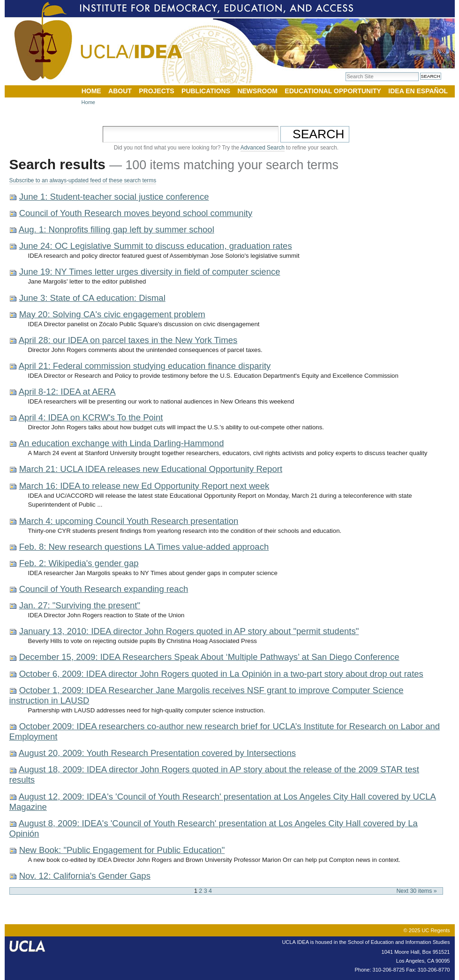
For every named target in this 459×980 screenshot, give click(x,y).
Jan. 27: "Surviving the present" (80, 605)
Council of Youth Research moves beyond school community (136, 213)
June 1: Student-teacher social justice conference (114, 197)
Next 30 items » (416, 891)
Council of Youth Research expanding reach (104, 589)
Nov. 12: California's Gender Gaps (85, 876)
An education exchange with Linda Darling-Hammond (121, 443)
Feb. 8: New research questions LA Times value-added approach (144, 547)
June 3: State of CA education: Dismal (92, 298)
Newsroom (257, 91)
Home (91, 91)
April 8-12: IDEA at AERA (67, 392)
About (120, 91)
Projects (156, 91)
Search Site (345, 72)
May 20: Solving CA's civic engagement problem (112, 314)
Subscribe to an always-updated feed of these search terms (83, 180)
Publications (206, 91)
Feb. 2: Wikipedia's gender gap (79, 563)
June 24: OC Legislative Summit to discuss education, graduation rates (156, 246)
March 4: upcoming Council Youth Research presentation (129, 521)
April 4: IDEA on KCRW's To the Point (91, 417)
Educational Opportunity (333, 91)
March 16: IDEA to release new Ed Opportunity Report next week (144, 486)
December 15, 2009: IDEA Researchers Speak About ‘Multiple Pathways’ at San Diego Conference (209, 657)
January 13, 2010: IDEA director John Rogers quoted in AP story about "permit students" (189, 631)
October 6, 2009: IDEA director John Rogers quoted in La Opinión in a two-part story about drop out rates (221, 674)
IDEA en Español (418, 91)
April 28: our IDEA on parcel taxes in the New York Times (128, 340)
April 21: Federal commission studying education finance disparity (145, 366)
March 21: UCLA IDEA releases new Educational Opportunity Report (151, 469)
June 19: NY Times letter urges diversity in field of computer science (150, 272)
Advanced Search (263, 148)
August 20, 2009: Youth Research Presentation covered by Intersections (157, 753)
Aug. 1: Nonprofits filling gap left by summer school (117, 229)
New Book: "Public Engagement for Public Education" (122, 850)
